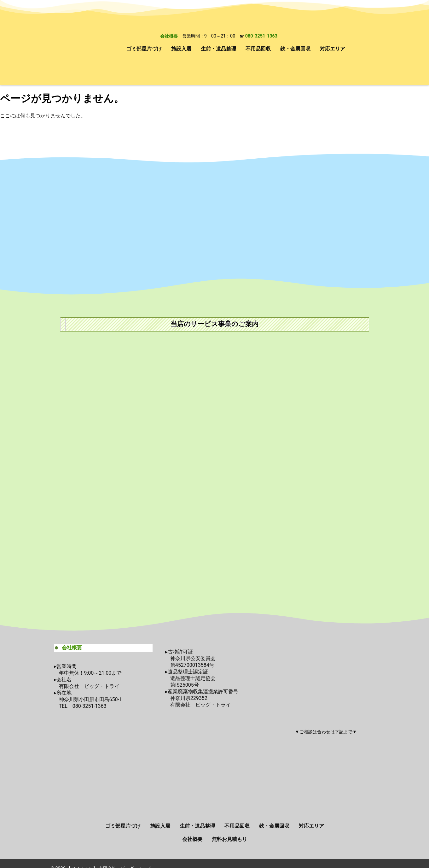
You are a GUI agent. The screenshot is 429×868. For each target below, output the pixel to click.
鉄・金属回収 (295, 49)
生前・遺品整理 (218, 49)
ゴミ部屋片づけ (144, 49)
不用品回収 (258, 49)
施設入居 (181, 49)
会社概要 (169, 36)
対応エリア (333, 49)
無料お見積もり (229, 839)
